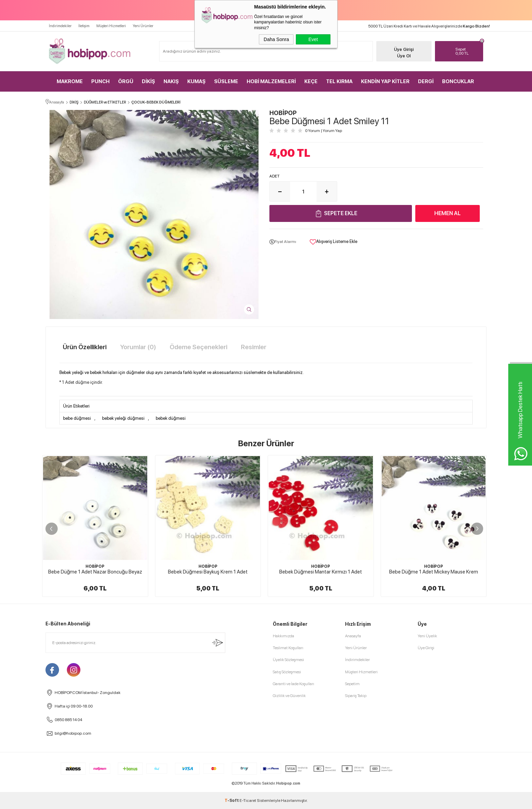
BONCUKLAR (458, 81)
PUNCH (100, 81)
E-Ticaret (248, 801)
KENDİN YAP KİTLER (385, 81)
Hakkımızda (283, 636)
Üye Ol (404, 56)
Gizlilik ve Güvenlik (289, 696)
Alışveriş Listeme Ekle (334, 242)
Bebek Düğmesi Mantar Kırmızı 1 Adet (321, 572)
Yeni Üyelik (427, 636)
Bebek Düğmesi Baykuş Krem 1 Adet (208, 572)
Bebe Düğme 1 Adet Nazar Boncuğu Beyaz (95, 572)
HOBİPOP (95, 566)
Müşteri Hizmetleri (111, 26)
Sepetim (352, 684)
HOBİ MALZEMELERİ (271, 81)
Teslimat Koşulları (288, 648)
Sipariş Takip (356, 696)
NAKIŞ (171, 81)
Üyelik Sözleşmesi (288, 660)
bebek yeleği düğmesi (123, 418)
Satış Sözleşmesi (287, 672)
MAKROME (70, 81)
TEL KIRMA (339, 81)
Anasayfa (353, 636)
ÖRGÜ (126, 81)
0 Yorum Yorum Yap (324, 131)
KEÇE (311, 81)
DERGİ (426, 81)
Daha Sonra (276, 39)
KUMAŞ (196, 81)
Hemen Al (448, 213)
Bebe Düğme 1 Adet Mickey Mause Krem (434, 572)
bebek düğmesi (171, 418)
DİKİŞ (148, 81)
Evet (313, 39)
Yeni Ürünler (143, 26)
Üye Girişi (404, 49)
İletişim (84, 26)
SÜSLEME (226, 81)
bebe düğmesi (77, 418)
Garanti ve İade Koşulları (293, 684)
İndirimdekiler (60, 26)
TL (468, 51)
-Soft (232, 801)
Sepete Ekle (341, 213)
